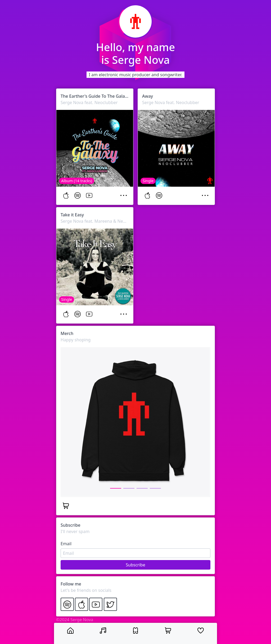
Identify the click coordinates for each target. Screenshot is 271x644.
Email (66, 544)
